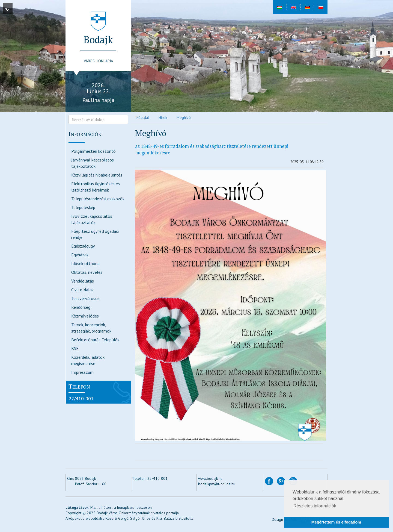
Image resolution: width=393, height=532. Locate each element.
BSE (75, 348)
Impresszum (82, 372)
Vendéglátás (83, 281)
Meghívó (184, 117)
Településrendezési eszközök (98, 199)
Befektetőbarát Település (95, 340)
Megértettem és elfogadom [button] (336, 522)
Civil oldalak (82, 290)
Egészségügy (83, 246)
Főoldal (143, 117)
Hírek (163, 117)
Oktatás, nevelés (87, 272)
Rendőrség (81, 307)
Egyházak (80, 255)
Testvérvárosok (85, 298)
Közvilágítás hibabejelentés (97, 175)
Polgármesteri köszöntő (93, 151)
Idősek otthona (85, 263)
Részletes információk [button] (315, 506)
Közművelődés (85, 316)
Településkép (83, 207)
